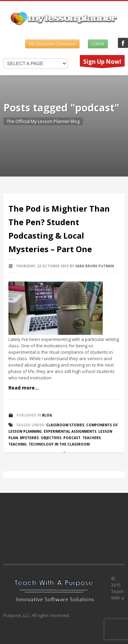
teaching (18, 444)
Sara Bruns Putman (94, 266)
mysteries (29, 438)
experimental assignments (70, 431)
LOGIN (98, 44)
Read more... (24, 388)
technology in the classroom (59, 444)
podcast (72, 438)
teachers (92, 438)
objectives (51, 438)
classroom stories (65, 425)
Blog (47, 415)
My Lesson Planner (123, 43)
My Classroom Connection (52, 44)
